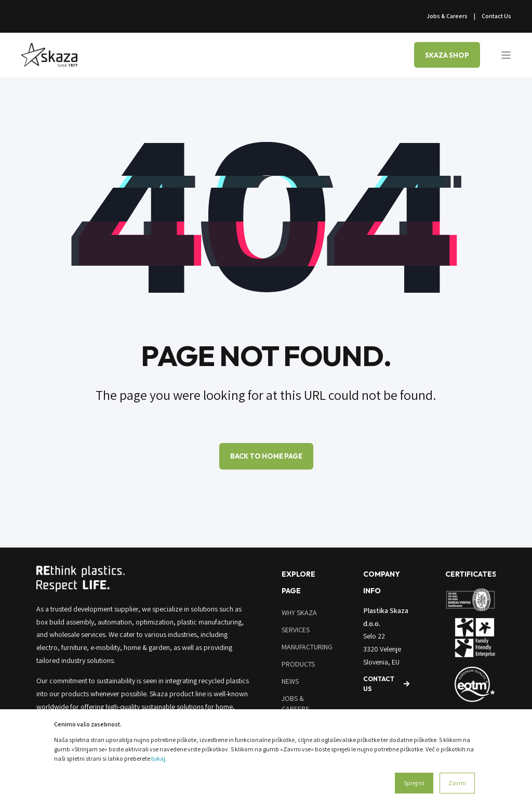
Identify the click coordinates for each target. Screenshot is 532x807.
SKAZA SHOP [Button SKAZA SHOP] (447, 55)
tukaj (158, 758)
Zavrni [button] (457, 783)
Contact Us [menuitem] (496, 16)
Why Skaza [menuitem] (299, 613)
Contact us (379, 684)
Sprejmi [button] (414, 783)
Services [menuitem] (296, 630)
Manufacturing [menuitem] (307, 647)
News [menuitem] (290, 681)
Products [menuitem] (298, 664)
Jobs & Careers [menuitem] (447, 16)
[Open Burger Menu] (506, 55)
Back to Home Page (266, 456)
